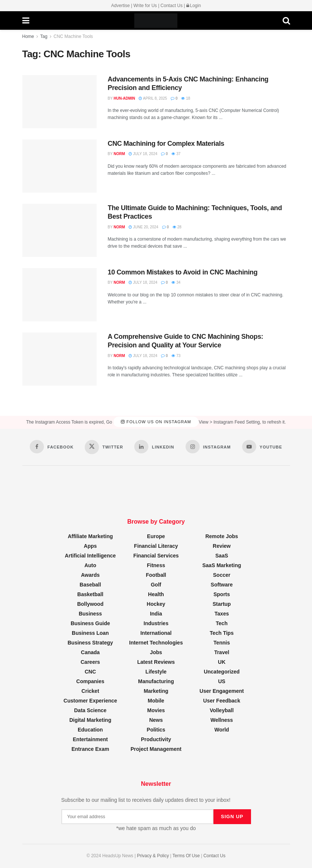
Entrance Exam (90, 749)
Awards (90, 575)
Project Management (156, 749)
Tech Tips (222, 633)
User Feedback (222, 701)
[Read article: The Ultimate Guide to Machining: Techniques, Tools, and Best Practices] (59, 230)
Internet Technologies (156, 643)
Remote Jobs (222, 536)
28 (177, 227)
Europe (156, 536)
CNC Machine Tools (73, 36)
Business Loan (90, 633)
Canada (91, 652)
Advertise (120, 6)
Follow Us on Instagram (156, 422)
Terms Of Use (186, 856)
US (221, 681)
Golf (156, 585)
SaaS (222, 556)
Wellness (222, 720)
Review (222, 546)
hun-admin (124, 98)
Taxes (222, 614)
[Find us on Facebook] (52, 447)
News (156, 720)
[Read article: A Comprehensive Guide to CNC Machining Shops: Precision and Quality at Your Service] (59, 359)
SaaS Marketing (222, 565)
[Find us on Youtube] (262, 447)
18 (186, 98)
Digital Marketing (90, 720)
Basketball (90, 594)
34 (176, 282)
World (221, 730)
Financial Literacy (156, 546)
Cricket (90, 691)
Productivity (156, 739)
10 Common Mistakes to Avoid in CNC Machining (183, 272)
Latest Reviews (156, 662)
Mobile (156, 701)
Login (194, 6)
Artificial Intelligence (90, 556)
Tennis (222, 643)
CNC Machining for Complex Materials (166, 144)
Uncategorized (222, 672)
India (156, 614)
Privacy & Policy (153, 856)
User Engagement (222, 691)
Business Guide (90, 623)
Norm (119, 154)
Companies (90, 681)
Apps (90, 546)
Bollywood (90, 604)
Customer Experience (90, 701)
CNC (90, 672)
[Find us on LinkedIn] (154, 447)
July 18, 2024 (143, 154)
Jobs (156, 652)
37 (176, 154)
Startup (222, 604)
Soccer (222, 575)
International (156, 633)
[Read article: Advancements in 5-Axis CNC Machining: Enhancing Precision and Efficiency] (59, 102)
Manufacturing (156, 681)
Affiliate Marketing (90, 536)
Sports (222, 594)
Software (222, 585)
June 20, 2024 (144, 227)
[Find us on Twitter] (104, 447)
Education (90, 730)
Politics (156, 730)
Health (156, 594)
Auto (90, 565)
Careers (90, 662)
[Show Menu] (26, 21)
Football (156, 575)
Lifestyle (156, 672)
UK (222, 662)
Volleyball (222, 710)
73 (176, 356)
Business (90, 614)
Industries (156, 623)
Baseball (90, 585)
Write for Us (145, 6)
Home (28, 36)
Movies (156, 710)
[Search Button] (286, 21)
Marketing (156, 691)
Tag (44, 36)
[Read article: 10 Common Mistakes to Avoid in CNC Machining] (59, 295)
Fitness (156, 565)
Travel (222, 652)
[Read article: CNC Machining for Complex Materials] (59, 166)
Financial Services (156, 556)
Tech (222, 623)
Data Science (90, 710)
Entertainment (90, 739)
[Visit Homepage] (156, 21)
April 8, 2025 (153, 98)
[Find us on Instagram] (208, 447)
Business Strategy (90, 643)
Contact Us (172, 6)
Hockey (156, 604)
